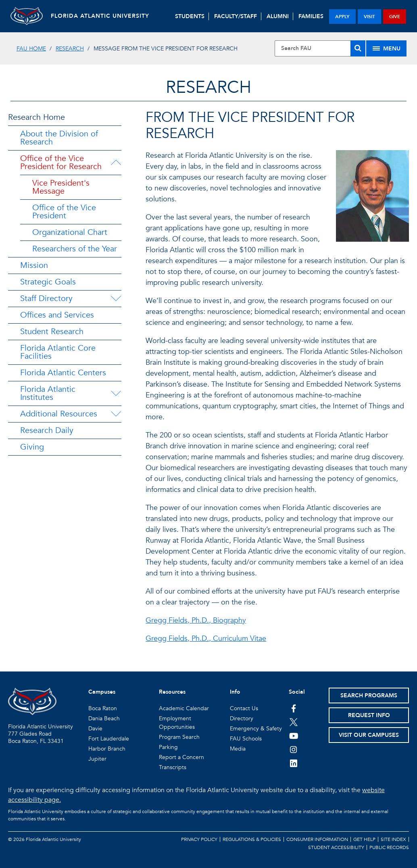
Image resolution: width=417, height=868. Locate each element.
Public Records (389, 847)
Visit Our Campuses (369, 735)
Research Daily (47, 430)
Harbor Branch (107, 749)
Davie (95, 729)
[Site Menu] (386, 48)
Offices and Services (57, 315)
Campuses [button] (102, 692)
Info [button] (235, 692)
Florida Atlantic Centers (63, 373)
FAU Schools (246, 739)
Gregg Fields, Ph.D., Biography (196, 620)
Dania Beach (104, 718)
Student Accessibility (336, 847)
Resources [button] (172, 692)
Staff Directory (46, 298)
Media (238, 749)
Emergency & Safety (256, 729)
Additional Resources (59, 414)
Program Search (179, 737)
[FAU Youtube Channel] (294, 736)
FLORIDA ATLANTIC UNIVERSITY (100, 16)
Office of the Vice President (64, 212)
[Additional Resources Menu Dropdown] (116, 414)
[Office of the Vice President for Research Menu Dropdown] (117, 163)
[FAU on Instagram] (294, 749)
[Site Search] (320, 48)
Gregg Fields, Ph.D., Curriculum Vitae (206, 639)
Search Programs (369, 695)
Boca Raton (103, 708)
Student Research (52, 332)
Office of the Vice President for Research (61, 162)
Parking (168, 747)
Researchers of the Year (75, 249)
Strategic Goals (48, 282)
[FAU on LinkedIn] (294, 763)
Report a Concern (181, 757)
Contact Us (244, 708)
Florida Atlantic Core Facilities (58, 352)
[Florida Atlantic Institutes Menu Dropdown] (116, 393)
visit (369, 17)
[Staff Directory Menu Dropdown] (116, 299)
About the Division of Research (59, 138)
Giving (32, 447)
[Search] (358, 48)
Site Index (393, 839)
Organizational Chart (70, 232)
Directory (242, 718)
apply (342, 17)
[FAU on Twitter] (294, 722)
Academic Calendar (184, 708)
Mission (34, 265)
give (395, 17)
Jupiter (97, 759)
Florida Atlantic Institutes (48, 393)
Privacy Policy (199, 839)
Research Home (36, 117)
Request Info (369, 715)
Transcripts (173, 767)
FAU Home (31, 49)
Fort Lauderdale (109, 739)
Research (70, 49)
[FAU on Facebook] (294, 708)
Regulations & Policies (252, 839)
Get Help (364, 839)
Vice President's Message (61, 187)
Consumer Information (317, 839)
